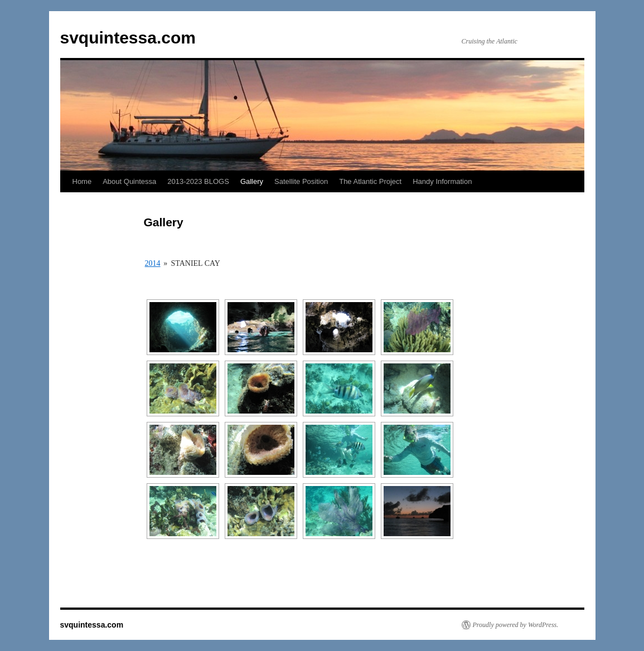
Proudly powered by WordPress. (516, 625)
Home (82, 181)
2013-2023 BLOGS (198, 181)
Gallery (252, 181)
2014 (153, 263)
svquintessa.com (128, 38)
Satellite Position (301, 181)
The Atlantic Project (370, 181)
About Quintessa (129, 181)
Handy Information (442, 181)
